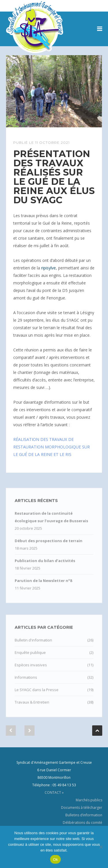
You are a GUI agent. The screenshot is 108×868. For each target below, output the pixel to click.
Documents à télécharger (82, 808)
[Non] (101, 847)
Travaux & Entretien (32, 707)
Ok (55, 859)
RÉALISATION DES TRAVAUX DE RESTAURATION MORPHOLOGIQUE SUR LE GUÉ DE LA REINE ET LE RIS (52, 447)
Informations (26, 682)
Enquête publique (30, 657)
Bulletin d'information (33, 645)
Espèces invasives (31, 669)
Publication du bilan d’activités (45, 565)
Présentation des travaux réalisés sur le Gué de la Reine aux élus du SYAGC (54, 177)
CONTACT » (54, 792)
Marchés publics (89, 800)
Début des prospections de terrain (49, 545)
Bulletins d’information (84, 815)
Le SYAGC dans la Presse (37, 694)
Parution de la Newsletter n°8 (43, 585)
